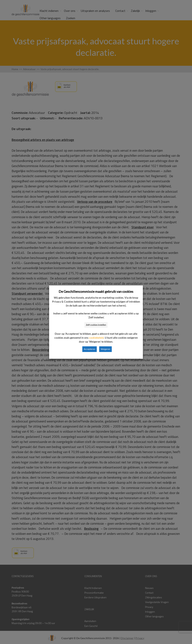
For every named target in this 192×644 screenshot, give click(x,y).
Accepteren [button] (90, 349)
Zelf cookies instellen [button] (96, 325)
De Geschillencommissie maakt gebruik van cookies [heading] (96, 291)
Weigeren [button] (105, 349)
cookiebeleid (96, 338)
